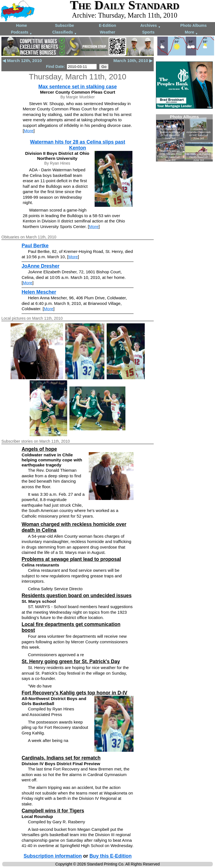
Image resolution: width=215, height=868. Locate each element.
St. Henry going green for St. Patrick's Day (71, 661)
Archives (150, 26)
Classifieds (65, 33)
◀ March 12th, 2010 (22, 61)
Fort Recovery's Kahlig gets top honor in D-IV (74, 693)
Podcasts (22, 33)
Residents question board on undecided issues (77, 596)
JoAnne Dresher (40, 266)
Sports (148, 32)
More (191, 33)
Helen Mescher (39, 292)
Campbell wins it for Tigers (53, 811)
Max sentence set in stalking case (78, 87)
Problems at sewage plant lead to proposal (71, 559)
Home (21, 25)
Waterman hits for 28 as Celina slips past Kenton (78, 145)
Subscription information (53, 856)
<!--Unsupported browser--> (184, 138)
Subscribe (65, 25)
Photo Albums (193, 25)
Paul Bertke (35, 246)
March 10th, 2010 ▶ (133, 61)
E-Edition (107, 25)
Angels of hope (39, 449)
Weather (107, 32)
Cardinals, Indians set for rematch (61, 758)
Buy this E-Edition (110, 856)
